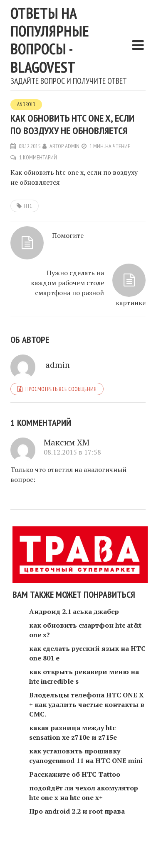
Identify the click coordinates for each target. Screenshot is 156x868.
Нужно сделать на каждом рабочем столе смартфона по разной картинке (88, 288)
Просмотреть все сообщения (61, 389)
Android (26, 104)
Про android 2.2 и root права (77, 811)
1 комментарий (38, 157)
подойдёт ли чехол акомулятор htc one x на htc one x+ (84, 793)
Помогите (68, 235)
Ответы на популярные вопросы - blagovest (50, 40)
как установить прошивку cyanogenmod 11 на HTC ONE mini (86, 756)
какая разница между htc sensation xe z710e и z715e (73, 732)
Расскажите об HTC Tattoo (75, 774)
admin (72, 146)
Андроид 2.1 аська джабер (74, 611)
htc (28, 206)
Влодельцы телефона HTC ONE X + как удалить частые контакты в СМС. (87, 704)
